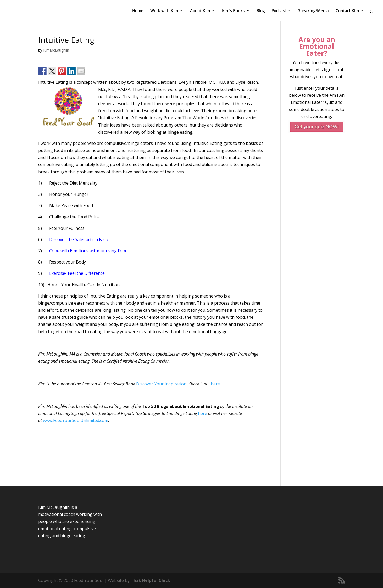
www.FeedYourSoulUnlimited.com (76, 420)
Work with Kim (164, 11)
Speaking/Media (313, 11)
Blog (261, 11)
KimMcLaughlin (56, 50)
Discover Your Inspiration (161, 384)
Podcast (279, 11)
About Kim (200, 11)
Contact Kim (347, 11)
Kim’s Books (233, 11)
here (215, 384)
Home (138, 11)
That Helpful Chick (150, 580)
